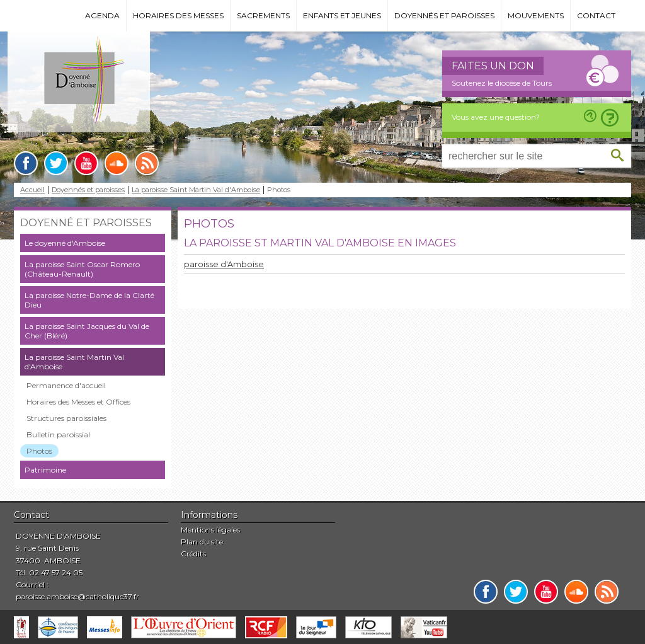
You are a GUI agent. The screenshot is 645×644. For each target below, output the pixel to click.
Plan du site (202, 542)
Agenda (102, 15)
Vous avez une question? (496, 117)
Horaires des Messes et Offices (78, 402)
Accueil (32, 190)
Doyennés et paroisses (444, 15)
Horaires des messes (178, 15)
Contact (596, 15)
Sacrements (263, 15)
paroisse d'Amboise (224, 264)
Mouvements (536, 15)
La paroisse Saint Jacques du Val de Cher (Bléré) (87, 331)
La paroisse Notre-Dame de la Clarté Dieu (89, 300)
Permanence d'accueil (66, 385)
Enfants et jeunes (342, 15)
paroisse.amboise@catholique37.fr (77, 596)
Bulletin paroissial (58, 434)
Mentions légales (210, 530)
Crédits (193, 554)
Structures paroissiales (66, 418)
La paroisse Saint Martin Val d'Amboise (196, 190)
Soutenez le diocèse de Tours (502, 83)
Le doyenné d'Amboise (65, 243)
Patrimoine (45, 470)
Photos (39, 451)
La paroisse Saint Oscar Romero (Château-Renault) (82, 269)
